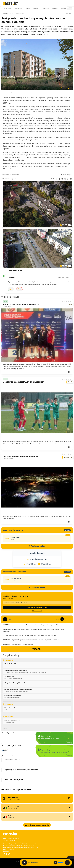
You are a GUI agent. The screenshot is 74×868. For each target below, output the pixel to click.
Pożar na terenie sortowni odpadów (21, 457)
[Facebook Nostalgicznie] (7, 854)
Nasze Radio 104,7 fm (12, 760)
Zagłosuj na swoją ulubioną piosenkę (37, 825)
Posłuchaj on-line (37, 546)
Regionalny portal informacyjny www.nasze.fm (21, 770)
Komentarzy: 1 (66, 175)
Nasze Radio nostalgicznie (14, 780)
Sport (28, 9)
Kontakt (63, 9)
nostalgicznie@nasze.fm (33, 848)
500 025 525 (24, 848)
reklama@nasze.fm (32, 844)
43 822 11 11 (24, 844)
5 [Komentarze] (69, 522)
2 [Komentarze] (69, 447)
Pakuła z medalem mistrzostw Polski (21, 304)
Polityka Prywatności (19, 862)
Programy (36, 9)
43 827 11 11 (46, 564)
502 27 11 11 (31, 564)
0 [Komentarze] (69, 372)
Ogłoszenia (55, 9)
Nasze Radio (7, 9)
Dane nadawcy (7, 851)
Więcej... (37, 649)
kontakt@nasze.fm (38, 559)
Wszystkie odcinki (37, 611)
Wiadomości (19, 9)
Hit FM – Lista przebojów (16, 790)
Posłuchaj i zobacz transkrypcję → (37, 607)
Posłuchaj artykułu (9, 179)
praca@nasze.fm (10, 849)
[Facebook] (4, 854)
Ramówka (46, 9)
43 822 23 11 (12, 842)
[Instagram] (9, 854)
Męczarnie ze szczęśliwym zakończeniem (23, 382)
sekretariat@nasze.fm (20, 842)
